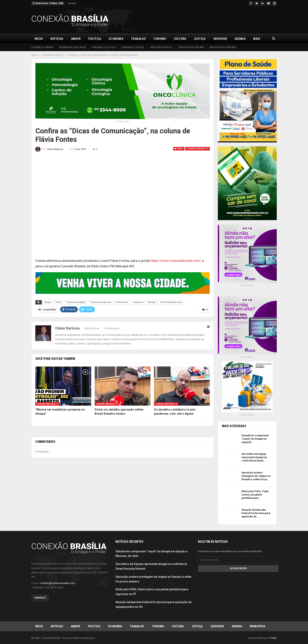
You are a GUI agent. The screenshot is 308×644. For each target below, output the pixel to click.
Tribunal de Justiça (103, 47)
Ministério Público (161, 47)
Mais (257, 39)
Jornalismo (138, 302)
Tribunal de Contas (133, 47)
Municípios (258, 626)
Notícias (57, 39)
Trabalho (138, 39)
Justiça (200, 39)
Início (39, 39)
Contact (40, 597)
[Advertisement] (205, 19)
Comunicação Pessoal (101, 302)
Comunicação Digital (76, 302)
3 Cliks (273, 638)
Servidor (220, 39)
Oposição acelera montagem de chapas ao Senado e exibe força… (256, 476)
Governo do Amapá (42, 47)
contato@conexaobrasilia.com (58, 583)
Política (95, 39)
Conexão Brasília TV (198, 149)
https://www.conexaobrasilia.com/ (176, 261)
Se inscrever (238, 568)
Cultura (180, 39)
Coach (58, 302)
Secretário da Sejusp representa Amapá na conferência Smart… (254, 457)
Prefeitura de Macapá (191, 47)
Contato (72, 3)
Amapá (76, 39)
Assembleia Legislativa (72, 47)
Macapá (152, 302)
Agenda (240, 39)
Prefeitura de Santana (223, 47)
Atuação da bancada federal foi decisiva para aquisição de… (256, 513)
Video (179, 149)
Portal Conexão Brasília (171, 302)
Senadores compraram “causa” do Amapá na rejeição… (255, 439)
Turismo (160, 39)
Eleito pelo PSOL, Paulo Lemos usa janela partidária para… (255, 495)
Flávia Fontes (122, 302)
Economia (116, 39)
